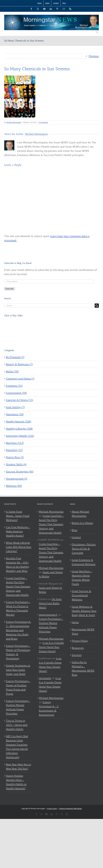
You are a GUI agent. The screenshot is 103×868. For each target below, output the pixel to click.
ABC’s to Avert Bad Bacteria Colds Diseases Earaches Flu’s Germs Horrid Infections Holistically (17, 747)
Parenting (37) (14, 450)
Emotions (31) (14, 386)
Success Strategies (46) (20, 472)
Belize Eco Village (82, 523)
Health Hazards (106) (19, 421)
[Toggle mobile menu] (97, 32)
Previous (94, 56)
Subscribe (9, 289)
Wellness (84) (14, 486)
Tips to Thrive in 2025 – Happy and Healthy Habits (17, 725)
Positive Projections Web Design (71, 808)
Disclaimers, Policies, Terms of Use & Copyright (84, 549)
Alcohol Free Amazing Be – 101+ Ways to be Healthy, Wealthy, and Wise (18, 565)
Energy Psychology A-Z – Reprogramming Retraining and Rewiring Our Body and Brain (19, 630)
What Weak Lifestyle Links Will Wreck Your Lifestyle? (19, 547)
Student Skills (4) (16, 464)
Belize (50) (12, 371)
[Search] (97, 306)
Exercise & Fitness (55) (20, 400)
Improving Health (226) (20, 436)
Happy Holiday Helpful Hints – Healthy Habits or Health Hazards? (16, 782)
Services (77, 655)
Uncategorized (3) (17, 479)
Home (75, 622)
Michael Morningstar (14, 122)
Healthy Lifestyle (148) (19, 429)
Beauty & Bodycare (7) (19, 364)
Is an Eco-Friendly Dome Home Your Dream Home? (51, 647)
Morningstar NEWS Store (83, 631)
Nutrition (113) (15, 443)
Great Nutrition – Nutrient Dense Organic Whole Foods (82, 578)
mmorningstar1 (48, 615)
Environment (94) (16, 393)
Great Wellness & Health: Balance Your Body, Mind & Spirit (84, 611)
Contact (76, 537)
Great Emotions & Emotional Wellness (84, 562)
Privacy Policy (80, 641)
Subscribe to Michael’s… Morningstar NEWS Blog (83, 668)
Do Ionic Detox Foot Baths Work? (50, 603)
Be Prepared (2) (15, 357)
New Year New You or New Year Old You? (19, 766)
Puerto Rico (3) (15, 457)
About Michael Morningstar (80, 514)
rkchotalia (45, 678)
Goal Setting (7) (15, 407)
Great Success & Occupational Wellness (81, 595)
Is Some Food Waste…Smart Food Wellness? (18, 516)
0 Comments (43, 122)
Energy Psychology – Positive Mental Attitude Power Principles (18, 707)
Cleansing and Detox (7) (20, 379)
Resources (78, 648)
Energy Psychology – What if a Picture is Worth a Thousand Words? (18, 608)
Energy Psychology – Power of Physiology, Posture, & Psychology (18, 652)
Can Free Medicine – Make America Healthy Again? (18, 531)
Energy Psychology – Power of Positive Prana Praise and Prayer (18, 687)
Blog (75, 530)
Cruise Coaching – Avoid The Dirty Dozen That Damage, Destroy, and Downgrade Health (18, 586)
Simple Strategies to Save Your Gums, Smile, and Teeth (18, 670)
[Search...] (49, 306)
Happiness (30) (15, 414)
